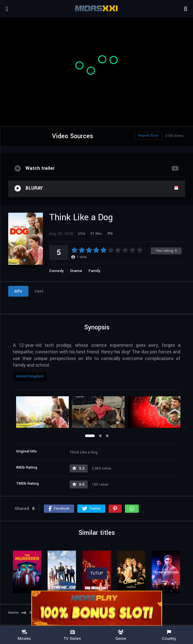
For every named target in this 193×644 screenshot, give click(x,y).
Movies (24, 635)
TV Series (72, 635)
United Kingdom (30, 376)
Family (94, 271)
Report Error (149, 136)
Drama (76, 271)
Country (169, 635)
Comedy (56, 271)
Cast (39, 291)
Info (18, 291)
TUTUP (97, 573)
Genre (121, 635)
